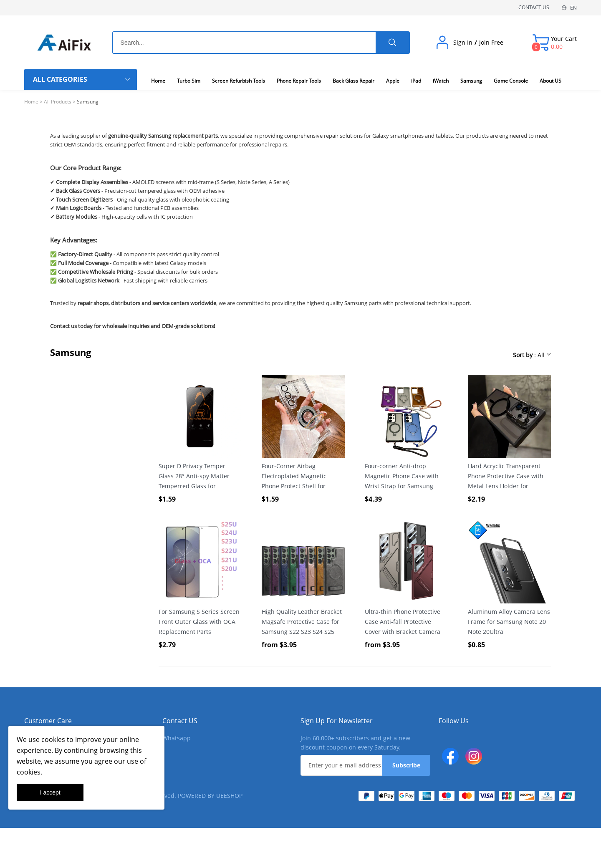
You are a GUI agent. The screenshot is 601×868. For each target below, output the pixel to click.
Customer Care (48, 721)
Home (31, 102)
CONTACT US (534, 7)
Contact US (180, 721)
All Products (58, 102)
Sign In (463, 43)
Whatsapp (177, 738)
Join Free (491, 43)
